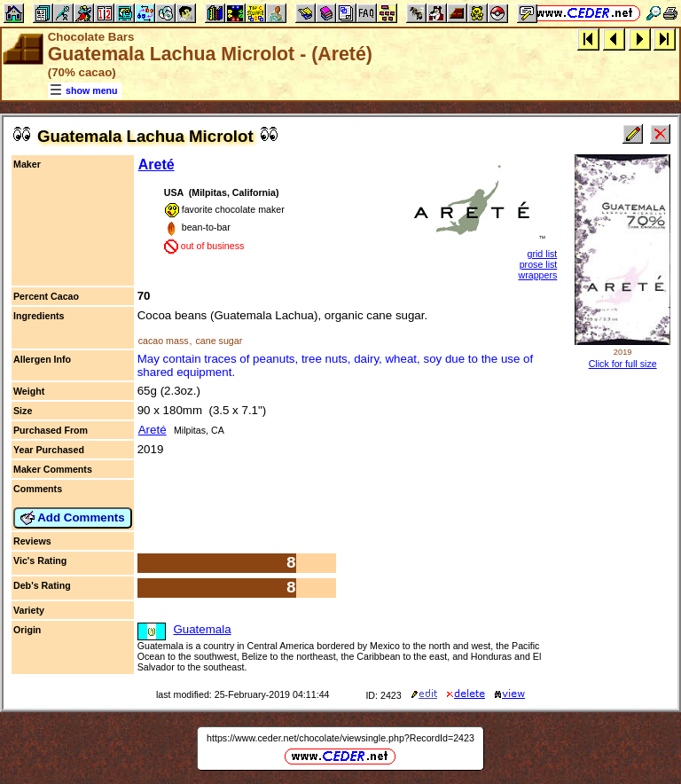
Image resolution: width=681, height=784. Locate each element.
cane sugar (219, 341)
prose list (539, 264)
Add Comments (73, 518)
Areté (157, 165)
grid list (543, 254)
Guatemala (202, 629)
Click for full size (623, 364)
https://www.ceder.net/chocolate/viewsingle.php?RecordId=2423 (340, 738)
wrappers (537, 275)
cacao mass (164, 341)
